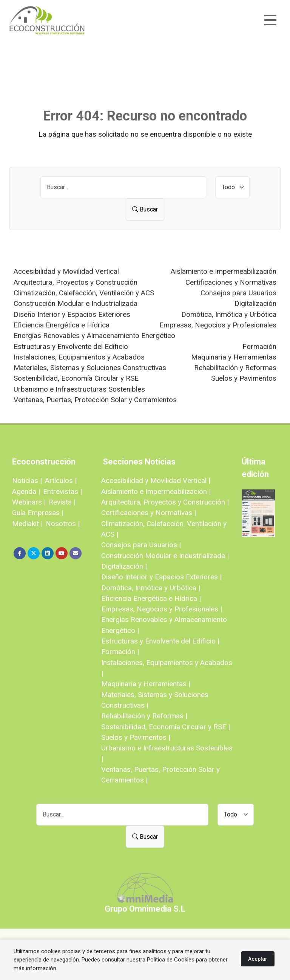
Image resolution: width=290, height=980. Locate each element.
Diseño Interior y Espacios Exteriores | (161, 577)
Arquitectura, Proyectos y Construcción (76, 282)
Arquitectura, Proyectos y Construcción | (165, 502)
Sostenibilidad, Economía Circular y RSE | (166, 727)
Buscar (145, 209)
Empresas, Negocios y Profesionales (218, 325)
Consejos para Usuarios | (141, 545)
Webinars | (29, 502)
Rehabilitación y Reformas (235, 368)
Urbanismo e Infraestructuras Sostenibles (79, 389)
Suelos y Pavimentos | (136, 737)
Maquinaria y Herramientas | (146, 684)
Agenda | (26, 492)
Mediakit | (27, 524)
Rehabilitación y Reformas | (144, 716)
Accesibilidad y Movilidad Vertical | (156, 481)
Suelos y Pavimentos (244, 378)
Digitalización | (124, 566)
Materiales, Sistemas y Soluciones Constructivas (90, 368)
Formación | (120, 652)
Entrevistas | (62, 492)
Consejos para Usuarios (238, 293)
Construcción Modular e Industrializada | (165, 556)
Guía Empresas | (38, 513)
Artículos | (61, 481)
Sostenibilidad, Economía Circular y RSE (76, 378)
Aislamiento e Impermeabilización (224, 271)
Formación (259, 346)
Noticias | (27, 481)
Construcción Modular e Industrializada (76, 303)
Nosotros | (63, 524)
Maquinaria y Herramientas (234, 357)
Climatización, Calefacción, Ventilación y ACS (84, 293)
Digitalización (255, 303)
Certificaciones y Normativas (231, 282)
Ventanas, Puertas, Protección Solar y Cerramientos (95, 400)
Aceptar (258, 959)
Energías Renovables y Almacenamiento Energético (94, 336)
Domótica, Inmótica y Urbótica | (151, 588)
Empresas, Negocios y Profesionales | (162, 609)
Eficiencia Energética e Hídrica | (151, 598)
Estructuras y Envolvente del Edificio (71, 346)
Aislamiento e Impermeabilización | (156, 492)
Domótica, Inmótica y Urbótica (229, 314)
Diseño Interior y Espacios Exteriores (72, 314)
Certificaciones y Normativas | (149, 513)
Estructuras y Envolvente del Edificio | (160, 641)
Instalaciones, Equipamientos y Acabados (79, 357)
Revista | (62, 502)
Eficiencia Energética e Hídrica (62, 325)
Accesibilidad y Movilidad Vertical (66, 271)
